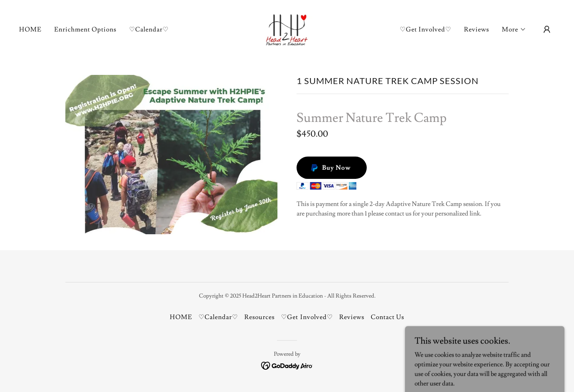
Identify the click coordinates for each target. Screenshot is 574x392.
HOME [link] (30, 29)
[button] (514, 29)
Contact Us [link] (387, 317)
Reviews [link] (477, 29)
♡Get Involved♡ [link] (426, 29)
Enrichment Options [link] (85, 29)
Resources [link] (259, 317)
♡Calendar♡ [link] (149, 29)
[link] (287, 28)
